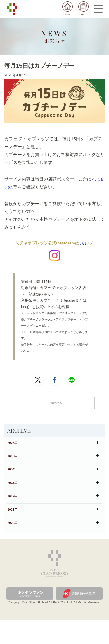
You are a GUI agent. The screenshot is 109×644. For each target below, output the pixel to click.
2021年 (53, 529)
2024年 (53, 480)
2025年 (53, 463)
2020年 (53, 545)
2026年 (53, 447)
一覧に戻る (54, 404)
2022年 (53, 512)
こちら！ (84, 243)
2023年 (53, 496)
